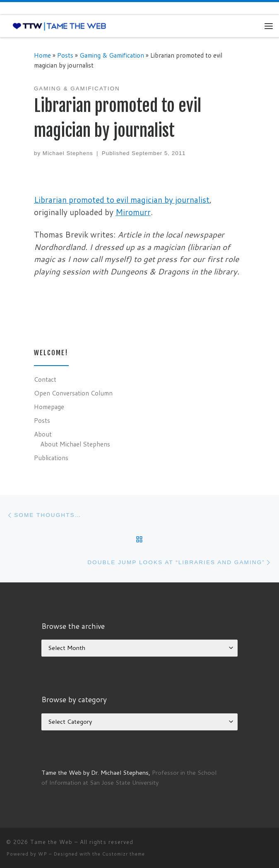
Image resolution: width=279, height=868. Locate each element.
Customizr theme (124, 854)
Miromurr (133, 212)
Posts (65, 55)
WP (43, 854)
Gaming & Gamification (112, 55)
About (43, 434)
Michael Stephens (68, 153)
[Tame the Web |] (59, 26)
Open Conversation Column (73, 393)
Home (42, 55)
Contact (45, 379)
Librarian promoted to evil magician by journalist (122, 200)
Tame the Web (51, 842)
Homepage (49, 407)
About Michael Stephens (75, 444)
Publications (51, 458)
